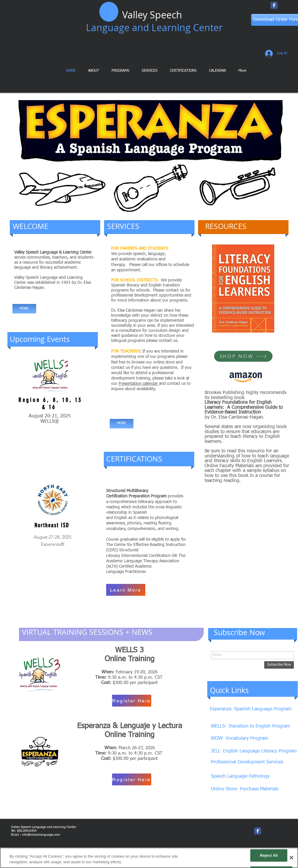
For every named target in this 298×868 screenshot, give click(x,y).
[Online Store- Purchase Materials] (246, 789)
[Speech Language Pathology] (241, 777)
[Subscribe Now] (279, 665)
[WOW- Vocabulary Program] (240, 739)
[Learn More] (126, 590)
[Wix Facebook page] (274, 5)
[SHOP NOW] (243, 356)
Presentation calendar (139, 384)
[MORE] (24, 309)
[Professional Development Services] (248, 762)
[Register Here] (132, 701)
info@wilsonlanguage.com (41, 835)
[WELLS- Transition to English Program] (251, 727)
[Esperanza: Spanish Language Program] (253, 709)
